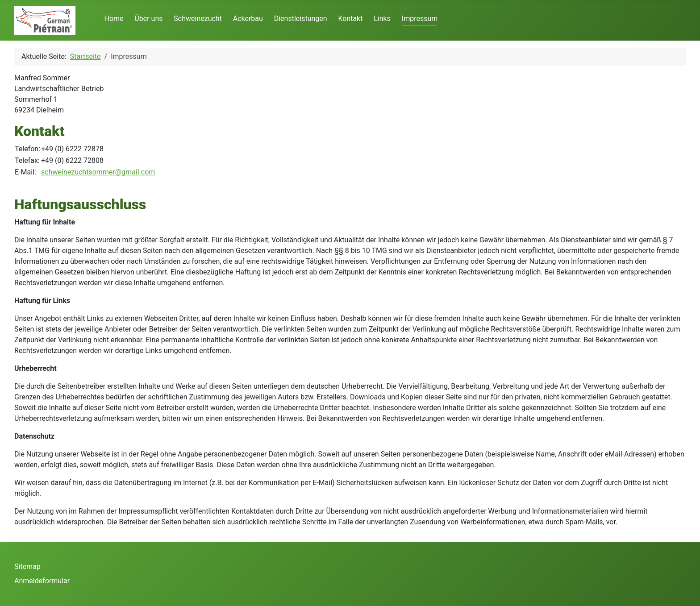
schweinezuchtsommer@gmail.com (98, 172)
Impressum (420, 19)
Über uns (148, 19)
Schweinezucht (198, 19)
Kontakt (350, 19)
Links (382, 19)
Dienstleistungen (301, 19)
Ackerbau (248, 19)
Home (114, 19)
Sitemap (27, 567)
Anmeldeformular (42, 581)
